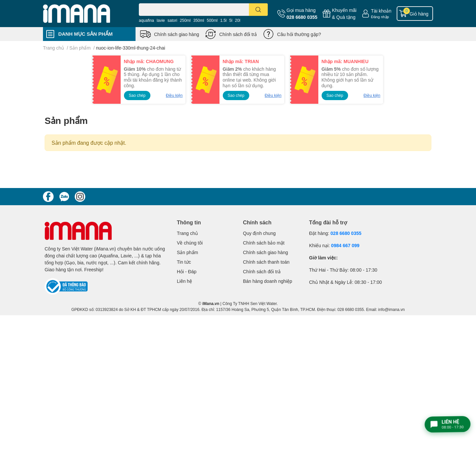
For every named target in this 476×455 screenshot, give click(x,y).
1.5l (223, 20)
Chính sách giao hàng (177, 34)
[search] (258, 10)
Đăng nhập (380, 17)
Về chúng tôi (190, 243)
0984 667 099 (345, 245)
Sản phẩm (187, 252)
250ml (185, 20)
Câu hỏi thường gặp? (299, 34)
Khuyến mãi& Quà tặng (344, 14)
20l (238, 20)
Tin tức (184, 262)
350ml (199, 20)
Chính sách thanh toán (266, 262)
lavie (161, 20)
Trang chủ (187, 233)
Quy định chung (259, 233)
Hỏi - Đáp (187, 271)
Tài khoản (381, 11)
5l (231, 20)
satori (172, 20)
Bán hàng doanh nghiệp (268, 281)
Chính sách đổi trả (238, 34)
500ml (212, 20)
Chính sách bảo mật (264, 243)
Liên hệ (184, 281)
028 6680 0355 (302, 17)
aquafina (146, 20)
